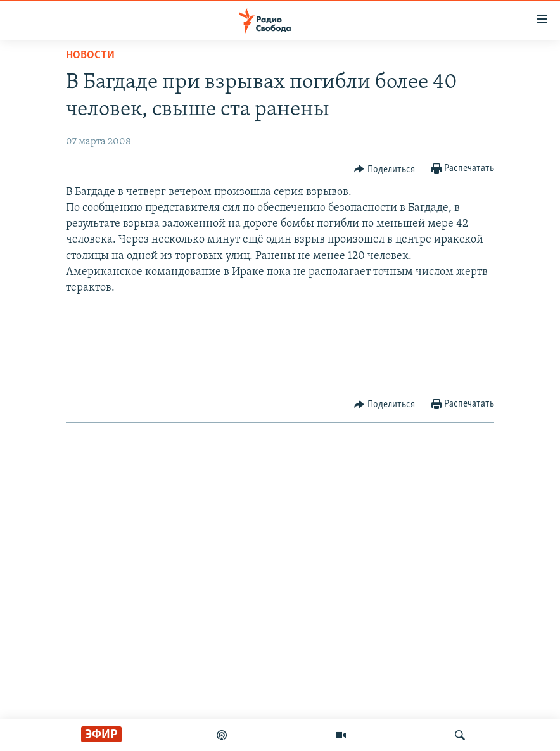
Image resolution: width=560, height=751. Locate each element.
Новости (90, 55)
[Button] (385, 169)
